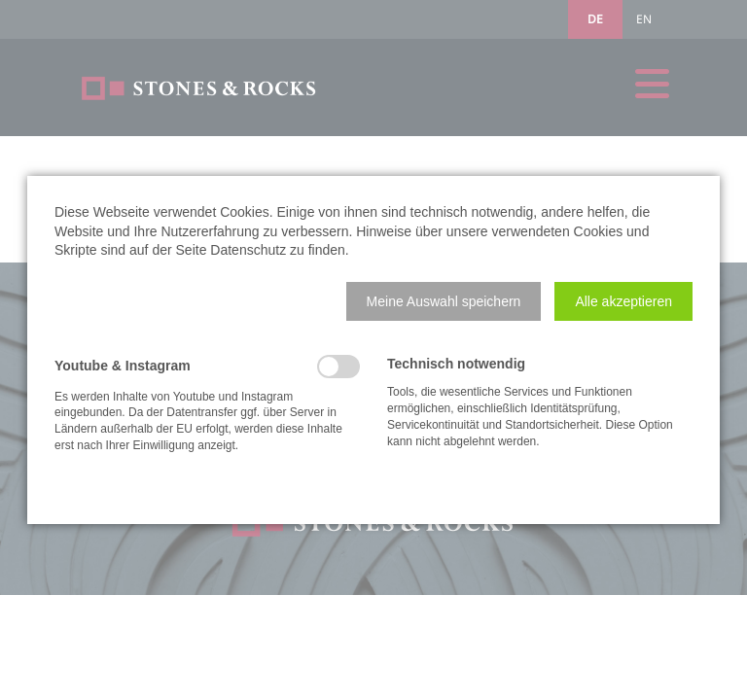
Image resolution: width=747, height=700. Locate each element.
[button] (444, 301)
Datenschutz (248, 250)
